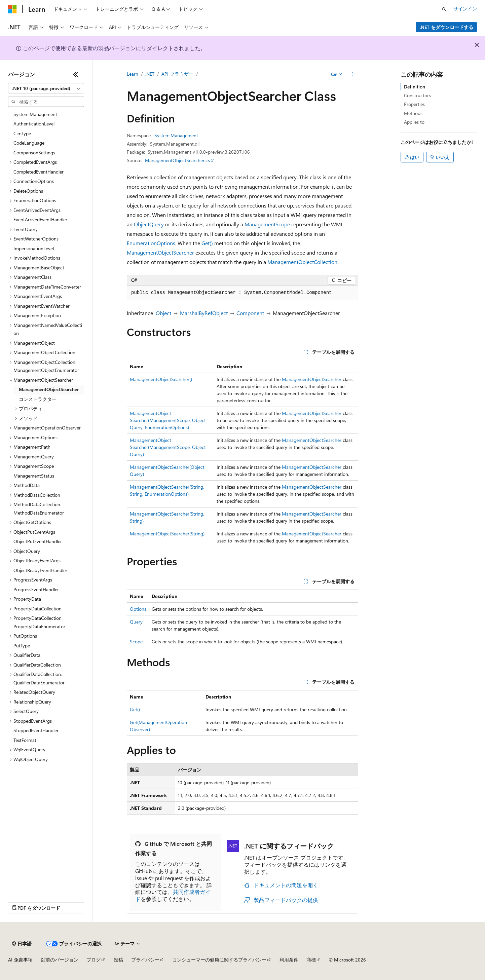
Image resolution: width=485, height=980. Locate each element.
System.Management (176, 135)
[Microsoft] (12, 9)
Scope (136, 642)
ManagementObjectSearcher (160, 252)
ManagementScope (267, 224)
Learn (133, 74)
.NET (150, 74)
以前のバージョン (60, 960)
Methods (413, 113)
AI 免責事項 (20, 960)
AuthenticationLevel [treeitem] (34, 124)
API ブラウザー (177, 74)
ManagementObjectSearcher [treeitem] (49, 389)
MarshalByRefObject (204, 313)
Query (136, 622)
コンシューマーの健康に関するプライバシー (219, 960)
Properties (414, 104)
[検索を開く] (444, 9)
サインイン (465, 9)
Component (250, 313)
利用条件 (289, 960)
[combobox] (46, 88)
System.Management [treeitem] (35, 114)
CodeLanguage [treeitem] (29, 143)
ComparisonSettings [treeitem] (34, 153)
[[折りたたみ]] (76, 74)
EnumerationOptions (151, 243)
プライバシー (145, 960)
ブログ (94, 960)
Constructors (417, 95)
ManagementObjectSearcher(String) (167, 534)
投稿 (118, 960)
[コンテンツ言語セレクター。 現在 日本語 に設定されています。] (22, 944)
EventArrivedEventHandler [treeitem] (40, 219)
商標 (311, 960)
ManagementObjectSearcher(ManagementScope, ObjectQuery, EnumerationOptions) (168, 420)
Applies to (414, 122)
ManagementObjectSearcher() (161, 379)
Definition (415, 87)
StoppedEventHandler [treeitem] (36, 730)
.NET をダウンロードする (446, 27)
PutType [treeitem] (22, 646)
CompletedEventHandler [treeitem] (39, 172)
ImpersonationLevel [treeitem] (34, 248)
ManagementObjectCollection (302, 262)
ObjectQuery (149, 224)
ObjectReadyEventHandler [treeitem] (40, 570)
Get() (207, 243)
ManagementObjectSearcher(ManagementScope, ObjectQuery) (168, 447)
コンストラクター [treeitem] (38, 399)
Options (138, 609)
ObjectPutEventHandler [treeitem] (38, 541)
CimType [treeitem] (22, 133)
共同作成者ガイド (173, 895)
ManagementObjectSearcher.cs (177, 160)
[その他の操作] (352, 74)
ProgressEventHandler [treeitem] (36, 589)
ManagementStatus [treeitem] (34, 476)
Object (163, 313)
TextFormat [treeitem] (25, 740)
